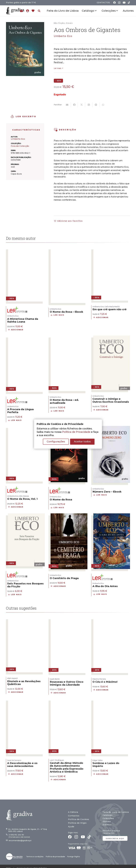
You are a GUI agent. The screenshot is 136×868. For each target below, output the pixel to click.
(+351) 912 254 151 (16, 835)
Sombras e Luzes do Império (106, 765)
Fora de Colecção (20, 146)
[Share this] (74, 105)
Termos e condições (35, 857)
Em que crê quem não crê (110, 309)
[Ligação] (28, 11)
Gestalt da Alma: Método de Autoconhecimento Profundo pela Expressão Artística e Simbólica (67, 767)
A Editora (73, 812)
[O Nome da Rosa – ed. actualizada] (69, 337)
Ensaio (69, 23)
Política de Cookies (79, 819)
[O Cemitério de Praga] (69, 515)
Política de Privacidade (76, 432)
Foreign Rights (74, 857)
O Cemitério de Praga (64, 578)
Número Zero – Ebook (107, 492)
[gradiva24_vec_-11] (15, 11)
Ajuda (71, 827)
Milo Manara (24, 496)
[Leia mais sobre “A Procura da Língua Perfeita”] (15, 420)
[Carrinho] (21, 11)
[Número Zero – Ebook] (112, 428)
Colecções (108, 818)
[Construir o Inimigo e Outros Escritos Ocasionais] (112, 337)
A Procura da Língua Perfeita (20, 411)
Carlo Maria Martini (112, 307)
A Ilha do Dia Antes (105, 586)
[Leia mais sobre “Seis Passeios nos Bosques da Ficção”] (15, 595)
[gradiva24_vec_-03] (14, 857)
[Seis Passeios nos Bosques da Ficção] (26, 515)
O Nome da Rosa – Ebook (66, 312)
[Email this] (67, 105)
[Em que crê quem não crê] (112, 249)
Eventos (107, 825)
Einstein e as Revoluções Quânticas (24, 683)
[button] (39, 11)
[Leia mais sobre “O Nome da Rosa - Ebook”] (57, 315)
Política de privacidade (55, 857)
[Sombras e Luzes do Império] (112, 700)
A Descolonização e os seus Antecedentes (22, 765)
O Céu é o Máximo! (105, 682)
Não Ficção (59, 23)
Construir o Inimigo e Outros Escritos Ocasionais (111, 400)
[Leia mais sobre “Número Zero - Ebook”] (100, 495)
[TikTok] (129, 3)
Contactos (74, 816)
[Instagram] (119, 3)
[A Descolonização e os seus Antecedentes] (26, 700)
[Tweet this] (82, 105)
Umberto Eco (63, 36)
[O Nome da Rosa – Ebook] (69, 249)
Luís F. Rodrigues (57, 760)
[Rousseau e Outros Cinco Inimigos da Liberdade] (69, 619)
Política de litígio (77, 823)
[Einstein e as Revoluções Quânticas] (26, 619)
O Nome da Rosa (61, 500)
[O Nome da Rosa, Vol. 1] (26, 428)
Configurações (56, 442)
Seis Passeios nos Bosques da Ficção (25, 585)
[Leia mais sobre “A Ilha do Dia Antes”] (100, 594)
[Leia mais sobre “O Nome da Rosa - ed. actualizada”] (57, 411)
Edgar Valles (98, 760)
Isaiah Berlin (55, 679)
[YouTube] (124, 3)
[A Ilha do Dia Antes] (112, 515)
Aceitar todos (82, 442)
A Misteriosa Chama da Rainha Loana (23, 320)
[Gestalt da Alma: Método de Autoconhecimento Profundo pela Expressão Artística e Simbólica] (69, 700)
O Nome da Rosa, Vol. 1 (22, 499)
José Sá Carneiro (14, 760)
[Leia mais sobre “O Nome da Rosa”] (57, 508)
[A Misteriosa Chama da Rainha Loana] (26, 249)
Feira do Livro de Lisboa (116, 812)
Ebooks (107, 821)
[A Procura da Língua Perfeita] (26, 337)
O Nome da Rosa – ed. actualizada (64, 401)
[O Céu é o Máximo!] (112, 619)
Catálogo (108, 815)
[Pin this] (96, 105)
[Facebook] (115, 3)
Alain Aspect (12, 678)
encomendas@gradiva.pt (20, 840)
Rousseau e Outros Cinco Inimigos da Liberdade (67, 683)
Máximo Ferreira (99, 679)
